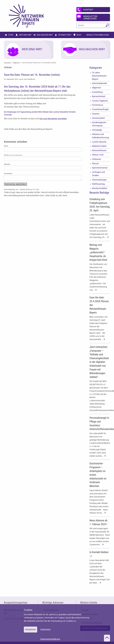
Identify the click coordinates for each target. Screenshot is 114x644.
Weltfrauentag (98, 184)
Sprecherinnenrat (100, 168)
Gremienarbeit (98, 118)
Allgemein (97, 88)
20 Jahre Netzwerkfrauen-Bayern (100, 76)
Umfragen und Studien (98, 174)
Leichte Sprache (99, 142)
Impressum (45, 629)
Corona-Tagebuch (100, 101)
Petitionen (97, 159)
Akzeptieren (31, 629)
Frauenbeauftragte (100, 109)
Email (13, 155)
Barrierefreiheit (99, 96)
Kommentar (8, 173)
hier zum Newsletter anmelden (53, 119)
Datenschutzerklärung (50, 639)
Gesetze (96, 114)
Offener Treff (98, 155)
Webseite (7, 164)
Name (6, 146)
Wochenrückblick (100, 188)
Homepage (97, 130)
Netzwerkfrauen (99, 150)
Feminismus (98, 105)
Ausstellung (97, 92)
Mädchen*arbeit (99, 146)
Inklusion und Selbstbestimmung (100, 136)
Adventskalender (100, 83)
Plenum (95, 163)
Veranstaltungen (99, 180)
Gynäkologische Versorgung (99, 124)
